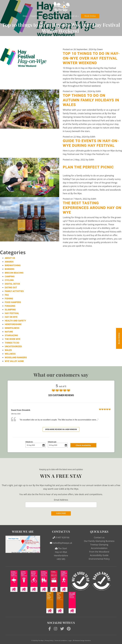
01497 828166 (62, 537)
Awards (9, 262)
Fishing (9, 299)
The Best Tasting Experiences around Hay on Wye (92, 208)
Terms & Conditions (61, 640)
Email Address (61, 500)
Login (70, 640)
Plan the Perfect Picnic (88, 167)
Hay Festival (12, 313)
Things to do (12, 343)
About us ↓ (74, 16)
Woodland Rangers (16, 357)
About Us (10, 258)
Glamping (10, 310)
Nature (9, 332)
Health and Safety (15, 321)
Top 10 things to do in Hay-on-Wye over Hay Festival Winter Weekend (91, 58)
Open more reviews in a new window (61, 429)
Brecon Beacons (14, 273)
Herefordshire (13, 324)
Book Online (90, 16)
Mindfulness (12, 328)
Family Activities (14, 291)
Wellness (10, 354)
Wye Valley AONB (14, 361)
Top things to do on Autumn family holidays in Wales (91, 100)
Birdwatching (13, 265)
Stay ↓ (26, 16)
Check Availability (83, 445)
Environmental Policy (99, 559)
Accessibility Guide (99, 555)
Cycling (9, 280)
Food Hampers (13, 302)
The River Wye (13, 339)
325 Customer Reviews (61, 395)
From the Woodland (99, 552)
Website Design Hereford (82, 640)
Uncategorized (13, 346)
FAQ (7, 295)
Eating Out (11, 287)
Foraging (10, 306)
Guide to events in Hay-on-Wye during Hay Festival (91, 143)
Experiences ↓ (37, 16)
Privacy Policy (49, 640)
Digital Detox (12, 284)
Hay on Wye (11, 317)
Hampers (50, 16)
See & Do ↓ (62, 16)
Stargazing (11, 335)
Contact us (99, 537)
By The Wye (40, 640)
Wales (8, 350)
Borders (10, 269)
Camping (10, 276)
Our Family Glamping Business (99, 541)
